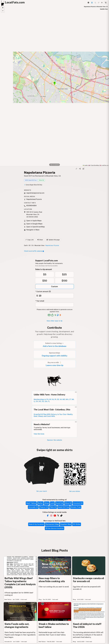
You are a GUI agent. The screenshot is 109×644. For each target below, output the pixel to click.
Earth (26, 245)
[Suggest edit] (83, 169)
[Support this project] (92, 3)
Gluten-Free (76, 507)
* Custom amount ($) (43, 292)
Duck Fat (59, 503)
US (29, 245)
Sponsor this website (55, 440)
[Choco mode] (99, 3)
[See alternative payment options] (58, 315)
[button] (3, 8)
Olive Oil (41, 180)
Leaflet (85, 165)
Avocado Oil (33, 507)
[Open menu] (106, 3)
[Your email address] (55, 305)
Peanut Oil (44, 507)
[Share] (80, 169)
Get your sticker (75, 491)
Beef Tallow (31, 503)
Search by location (36, 524)
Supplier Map (66, 524)
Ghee (47, 503)
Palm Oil (53, 507)
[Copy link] (76, 169)
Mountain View (39, 245)
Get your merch (42, 491)
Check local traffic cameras (34, 251)
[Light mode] (102, 3)
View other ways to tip (54, 321)
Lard (52, 503)
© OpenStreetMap (94, 165)
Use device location (54, 528)
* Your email (40, 301)
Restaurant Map (52, 524)
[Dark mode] (95, 3)
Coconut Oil (78, 503)
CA (32, 245)
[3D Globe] (88, 3)
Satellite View (104, 9)
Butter (40, 503)
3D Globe (77, 524)
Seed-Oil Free (64, 507)
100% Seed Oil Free (31, 180)
